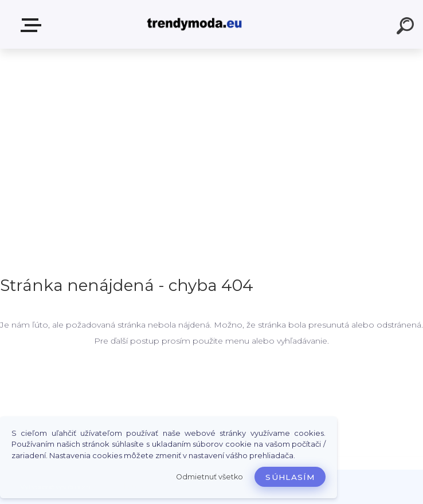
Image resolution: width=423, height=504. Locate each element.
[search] (407, 27)
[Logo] (195, 24)
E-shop (33, 25)
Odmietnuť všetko (209, 477)
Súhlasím (290, 477)
